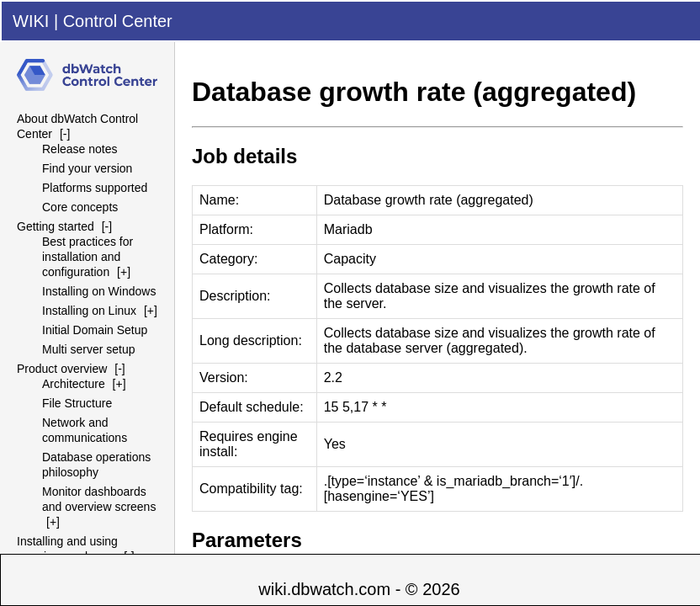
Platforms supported (95, 188)
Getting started (56, 226)
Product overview (62, 369)
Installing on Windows (99, 291)
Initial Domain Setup (95, 330)
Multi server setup (88, 349)
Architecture (74, 384)
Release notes (80, 149)
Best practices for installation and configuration (87, 257)
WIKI (31, 21)
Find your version (87, 168)
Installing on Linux (89, 311)
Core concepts (80, 207)
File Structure (77, 403)
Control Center (118, 21)
